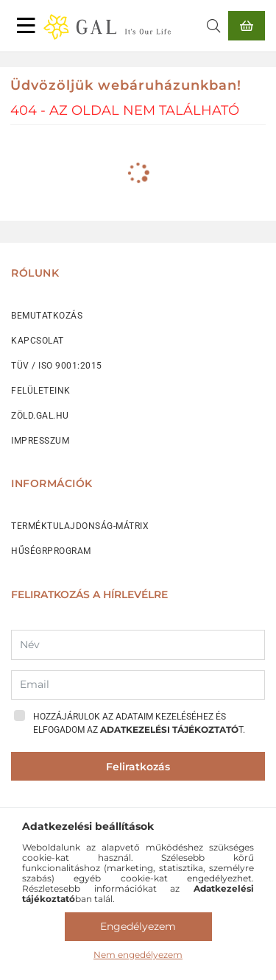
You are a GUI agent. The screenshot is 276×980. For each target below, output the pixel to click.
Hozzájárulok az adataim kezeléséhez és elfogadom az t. (139, 723)
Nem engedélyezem (138, 955)
